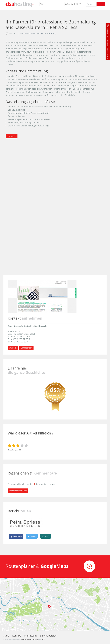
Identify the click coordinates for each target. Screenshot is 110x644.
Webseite (13, 348)
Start (6, 636)
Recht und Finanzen (30, 34)
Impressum (107, 53)
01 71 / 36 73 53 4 (20, 342)
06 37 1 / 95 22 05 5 (21, 336)
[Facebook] (16, 536)
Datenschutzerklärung (107, 35)
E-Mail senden (26, 348)
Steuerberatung (48, 34)
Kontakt (17, 636)
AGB (43, 639)
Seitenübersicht (49, 636)
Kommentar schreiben (18, 491)
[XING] (46, 536)
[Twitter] (32, 536)
